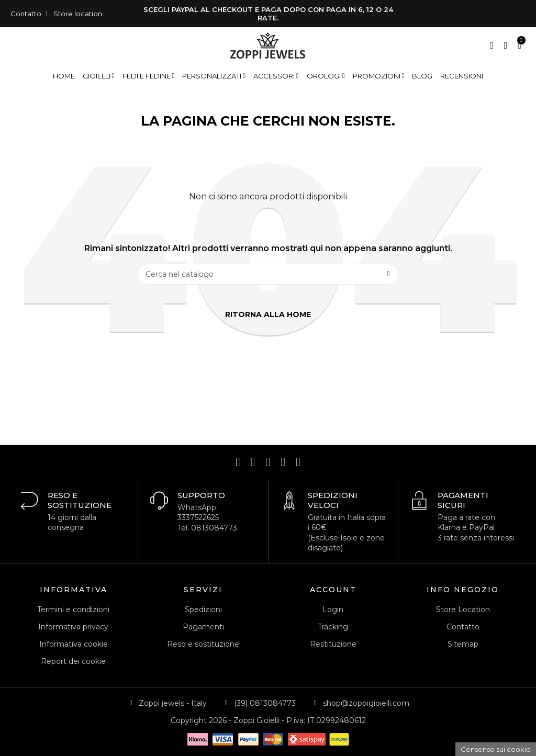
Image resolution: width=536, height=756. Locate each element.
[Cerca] (268, 274)
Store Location (463, 610)
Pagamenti (203, 627)
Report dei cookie (73, 661)
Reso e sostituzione (203, 644)
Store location (78, 14)
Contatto (26, 14)
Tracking (333, 627)
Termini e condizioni (73, 610)
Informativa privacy (73, 627)
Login (333, 610)
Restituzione (333, 644)
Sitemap (463, 644)
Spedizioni (203, 610)
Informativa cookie (74, 644)
